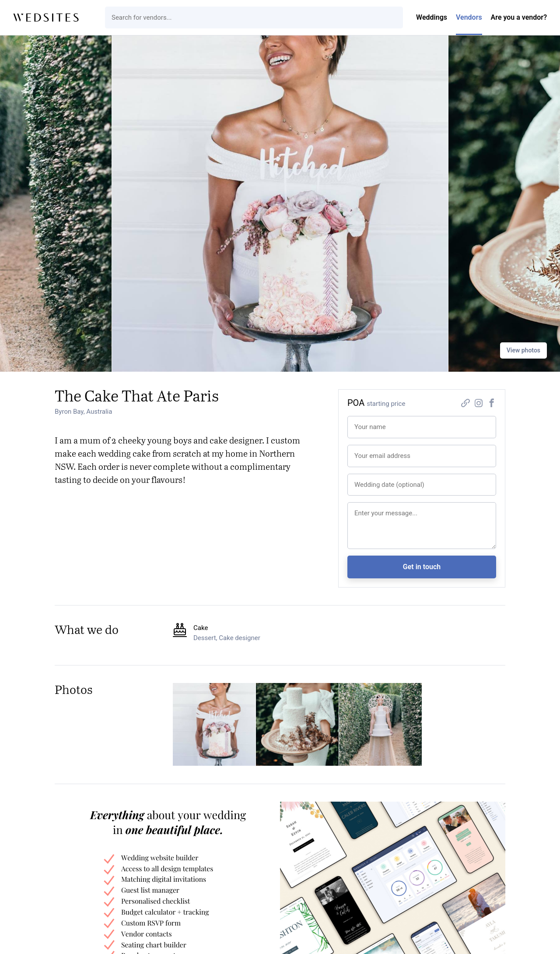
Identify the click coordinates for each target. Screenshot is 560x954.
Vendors (469, 17)
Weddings (432, 17)
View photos (523, 350)
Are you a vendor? (519, 17)
